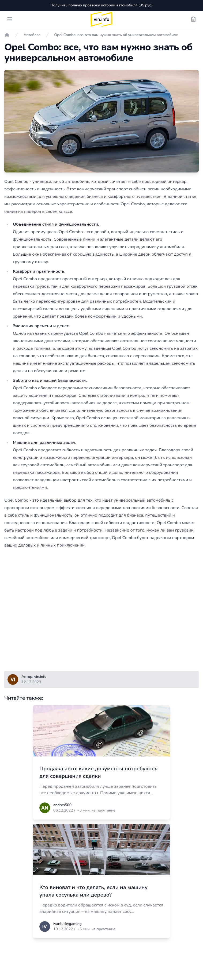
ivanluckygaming (67, 924)
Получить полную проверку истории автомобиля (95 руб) (101, 5)
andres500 (62, 805)
